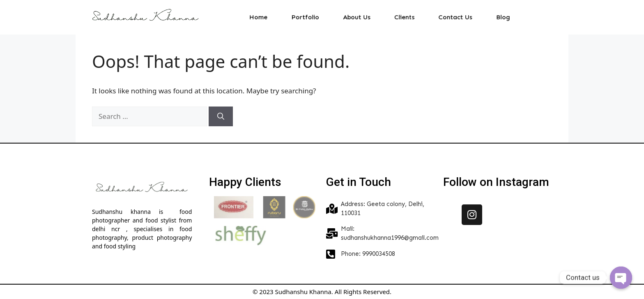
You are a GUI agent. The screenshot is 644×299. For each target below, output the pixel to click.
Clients (402, 17)
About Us (359, 17)
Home (269, 17)
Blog (491, 17)
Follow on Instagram (496, 182)
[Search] (221, 116)
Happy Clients (245, 182)
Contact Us (448, 17)
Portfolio (312, 17)
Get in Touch (359, 182)
